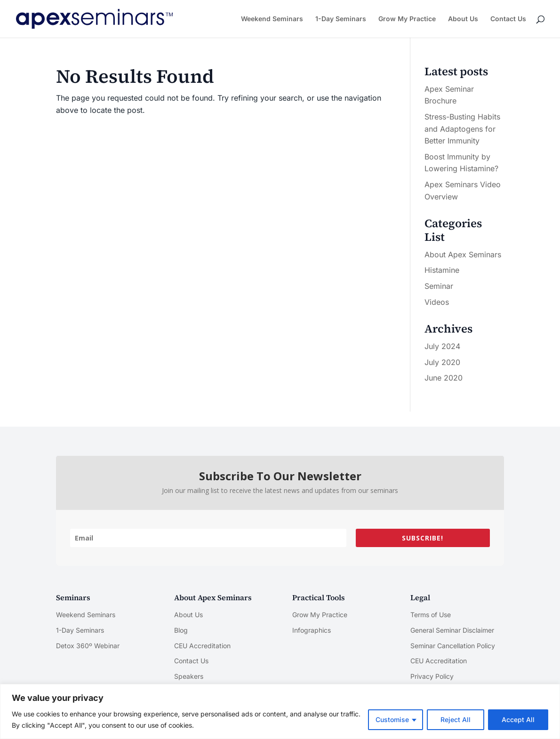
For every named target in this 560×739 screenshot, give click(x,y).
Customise (392, 719)
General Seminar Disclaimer (452, 630)
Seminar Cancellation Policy (453, 646)
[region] (280, 711)
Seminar (439, 286)
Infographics (312, 630)
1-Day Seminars (341, 19)
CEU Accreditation (202, 646)
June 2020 (444, 378)
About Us (463, 19)
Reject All (456, 719)
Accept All (518, 719)
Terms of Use (431, 615)
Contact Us (508, 19)
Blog (181, 630)
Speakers (189, 676)
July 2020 (442, 362)
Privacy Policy (432, 676)
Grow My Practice (407, 19)
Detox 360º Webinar (88, 646)
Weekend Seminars (272, 19)
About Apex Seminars (463, 254)
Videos (437, 302)
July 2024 (442, 346)
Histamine (442, 270)
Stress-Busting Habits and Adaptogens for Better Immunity (462, 129)
